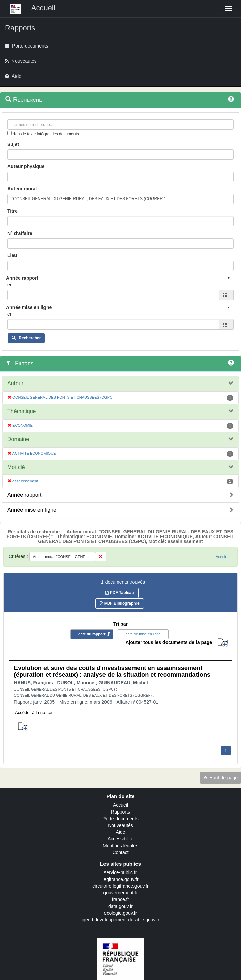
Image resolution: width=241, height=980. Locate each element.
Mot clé (16, 467)
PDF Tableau (119, 593)
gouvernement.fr (121, 893)
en (10, 285)
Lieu (12, 255)
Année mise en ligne (32, 510)
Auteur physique (26, 166)
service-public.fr (120, 872)
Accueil (120, 805)
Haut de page (220, 778)
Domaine (18, 439)
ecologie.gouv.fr (121, 913)
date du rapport (92, 634)
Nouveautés (120, 825)
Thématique (22, 411)
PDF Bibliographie (119, 603)
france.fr (120, 899)
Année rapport (24, 495)
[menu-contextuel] (10, 133)
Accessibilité (120, 839)
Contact (120, 852)
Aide (120, 832)
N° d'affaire (20, 233)
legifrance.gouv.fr (120, 879)
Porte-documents (120, 819)
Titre (12, 211)
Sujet (13, 144)
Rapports (120, 812)
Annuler (222, 557)
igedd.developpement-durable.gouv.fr (120, 920)
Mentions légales (120, 846)
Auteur (15, 383)
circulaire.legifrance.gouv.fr (120, 886)
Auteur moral (22, 189)
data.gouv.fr (120, 906)
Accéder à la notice (34, 713)
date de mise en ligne (143, 634)
